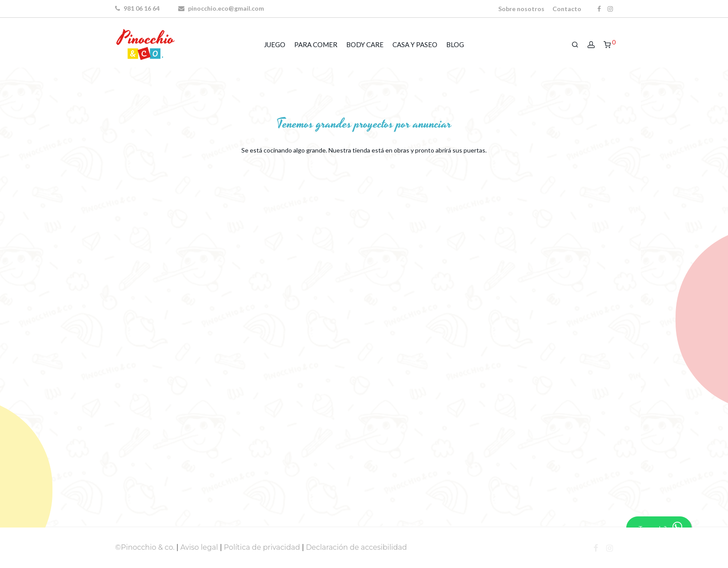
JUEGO (275, 44)
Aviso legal (199, 547)
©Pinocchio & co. (145, 547)
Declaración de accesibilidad (356, 547)
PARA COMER (316, 44)
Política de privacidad (262, 547)
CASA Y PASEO (415, 44)
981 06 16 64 (137, 8)
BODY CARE (365, 44)
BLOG (455, 44)
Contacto (567, 9)
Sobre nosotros (521, 9)
